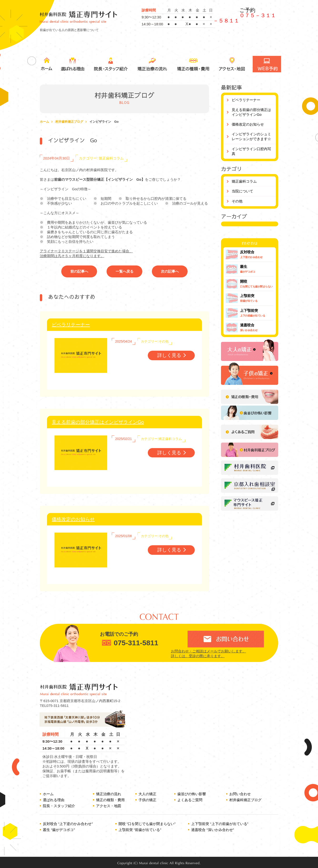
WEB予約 (267, 64)
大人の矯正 (147, 794)
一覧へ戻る (125, 271)
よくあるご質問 (190, 800)
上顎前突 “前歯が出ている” (140, 830)
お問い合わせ (240, 794)
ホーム (46, 64)
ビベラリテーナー (71, 325)
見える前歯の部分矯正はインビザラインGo (98, 422)
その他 (237, 201)
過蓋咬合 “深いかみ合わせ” (213, 830)
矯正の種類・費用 (193, 64)
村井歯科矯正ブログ (69, 122)
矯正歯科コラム (244, 181)
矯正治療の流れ (152, 64)
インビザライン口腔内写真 (251, 151)
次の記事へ (170, 271)
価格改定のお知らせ (73, 519)
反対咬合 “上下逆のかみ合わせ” (68, 824)
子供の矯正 (147, 800)
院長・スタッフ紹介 (110, 64)
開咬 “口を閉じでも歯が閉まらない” (147, 824)
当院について (242, 191)
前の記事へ (79, 271)
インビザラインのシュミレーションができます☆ (251, 136)
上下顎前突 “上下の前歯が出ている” (220, 824)
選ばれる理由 (73, 64)
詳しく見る (169, 355)
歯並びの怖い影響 (192, 794)
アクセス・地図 (232, 64)
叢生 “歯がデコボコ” (59, 830)
